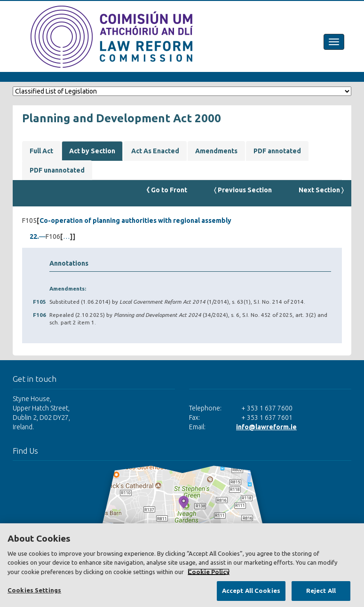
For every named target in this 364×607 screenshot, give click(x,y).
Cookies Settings (34, 590)
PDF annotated (277, 151)
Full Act (41, 151)
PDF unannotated (57, 170)
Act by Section (92, 151)
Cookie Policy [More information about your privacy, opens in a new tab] (209, 572)
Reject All (321, 591)
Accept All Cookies (251, 591)
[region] (182, 565)
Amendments (216, 151)
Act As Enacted (155, 151)
